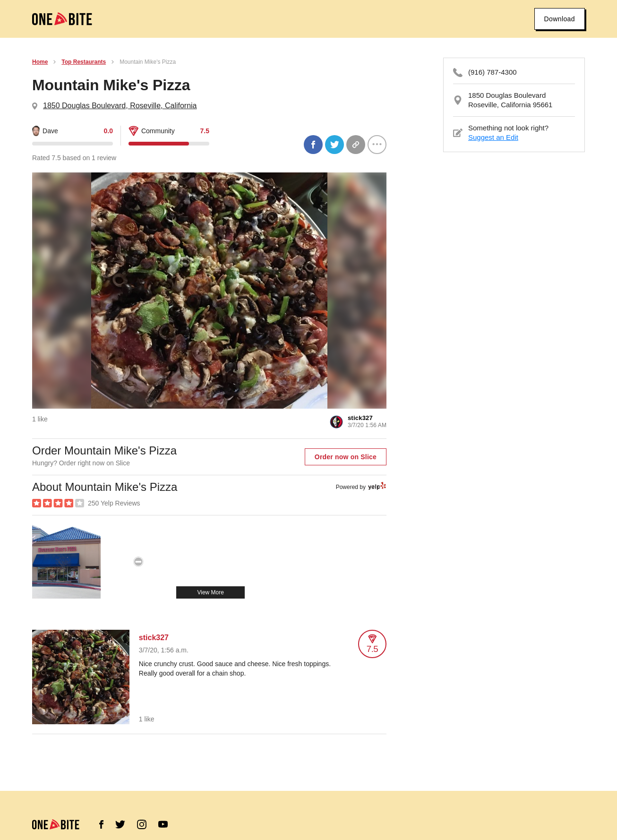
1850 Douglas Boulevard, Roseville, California (120, 106)
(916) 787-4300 (493, 72)
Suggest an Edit (493, 137)
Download (560, 19)
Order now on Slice (346, 457)
